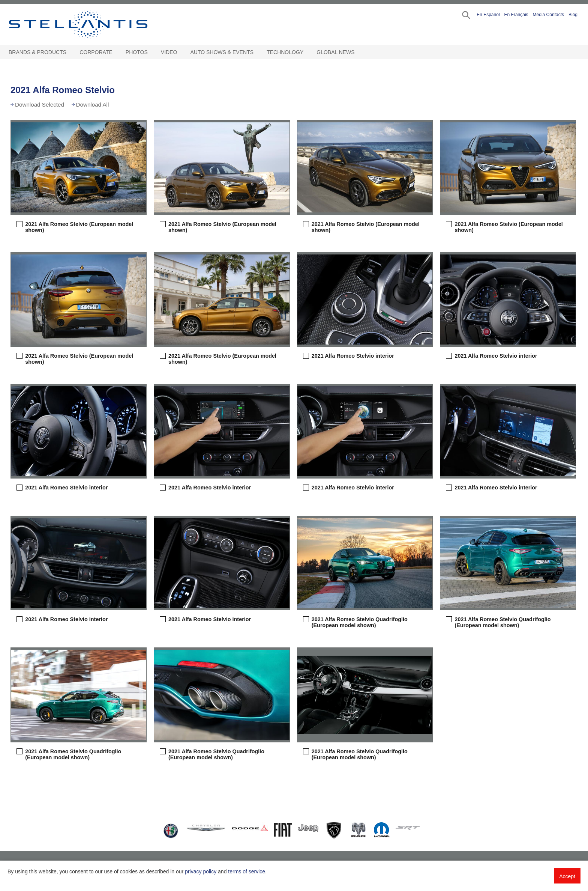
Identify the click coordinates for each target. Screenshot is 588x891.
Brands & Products (37, 52)
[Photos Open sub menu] (151, 52)
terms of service (247, 871)
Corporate (96, 52)
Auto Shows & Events (222, 52)
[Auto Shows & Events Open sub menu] (257, 52)
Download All (93, 105)
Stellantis (95, 24)
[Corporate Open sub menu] (116, 52)
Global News (335, 52)
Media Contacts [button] (548, 15)
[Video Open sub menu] (181, 52)
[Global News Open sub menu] (358, 52)
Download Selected (40, 105)
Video (169, 52)
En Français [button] (516, 15)
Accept (567, 876)
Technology (285, 52)
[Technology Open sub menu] (307, 52)
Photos (137, 52)
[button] (466, 14)
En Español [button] (488, 15)
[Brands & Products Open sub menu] (70, 52)
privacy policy (201, 871)
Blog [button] (573, 15)
